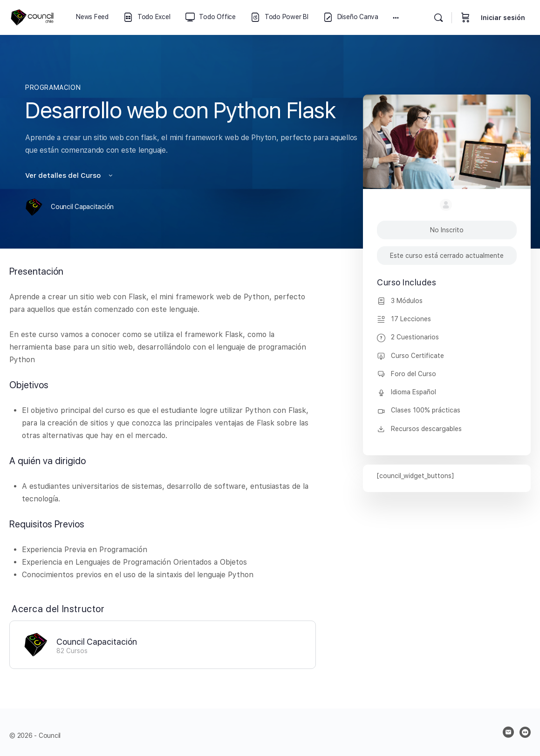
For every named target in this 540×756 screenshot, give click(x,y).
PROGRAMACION (53, 88)
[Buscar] (438, 18)
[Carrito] (465, 17)
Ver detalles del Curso (70, 175)
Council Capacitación (97, 642)
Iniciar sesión (503, 18)
